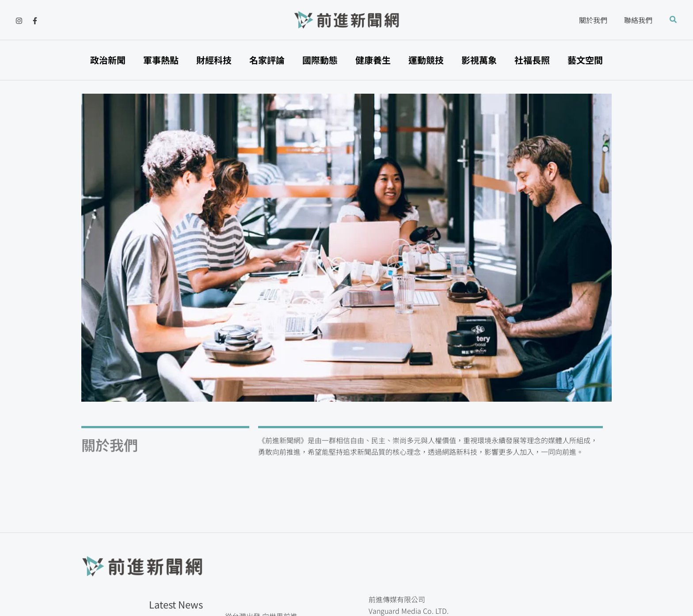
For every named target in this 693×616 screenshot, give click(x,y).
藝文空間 (585, 60)
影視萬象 (479, 60)
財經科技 (214, 60)
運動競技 (426, 60)
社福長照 (532, 60)
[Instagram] (19, 21)
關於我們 (597, 20)
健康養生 (373, 60)
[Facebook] (35, 21)
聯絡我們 (640, 20)
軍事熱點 (161, 60)
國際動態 (320, 60)
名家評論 (267, 60)
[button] (674, 20)
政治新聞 (108, 60)
